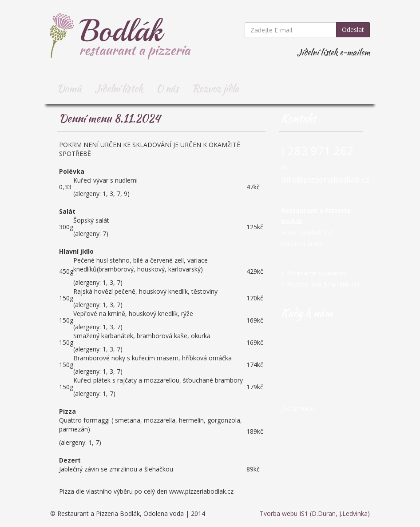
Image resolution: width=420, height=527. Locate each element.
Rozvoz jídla (216, 88)
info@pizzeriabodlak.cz (325, 180)
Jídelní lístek (119, 88)
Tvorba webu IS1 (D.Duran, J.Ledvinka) (315, 513)
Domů (69, 88)
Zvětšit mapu (297, 408)
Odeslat (353, 30)
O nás (168, 88)
